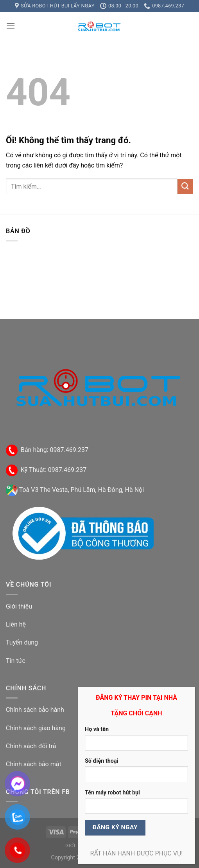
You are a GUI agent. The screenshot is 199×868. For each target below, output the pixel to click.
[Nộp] (185, 186)
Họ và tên (97, 729)
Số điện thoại (101, 761)
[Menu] (11, 26)
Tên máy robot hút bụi (112, 793)
